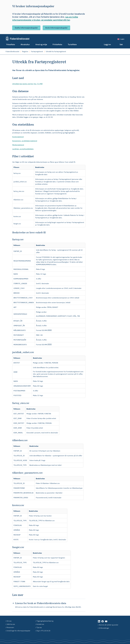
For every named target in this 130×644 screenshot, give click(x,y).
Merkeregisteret (18, 145)
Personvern (10, 627)
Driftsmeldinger (104, 628)
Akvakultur (25, 44)
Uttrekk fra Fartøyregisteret (56, 51)
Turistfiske (72, 44)
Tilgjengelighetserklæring (45, 621)
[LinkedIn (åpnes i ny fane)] (99, 622)
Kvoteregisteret (18, 137)
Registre (25, 51)
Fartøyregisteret (37, 51)
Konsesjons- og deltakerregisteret (25, 141)
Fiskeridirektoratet (12, 51)
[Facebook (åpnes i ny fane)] (103, 622)
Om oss (9, 621)
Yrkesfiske (11, 44)
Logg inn (107, 44)
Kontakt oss (40, 624)
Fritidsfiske (57, 44)
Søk (121, 44)
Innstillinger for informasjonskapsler (18, 631)
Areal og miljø (41, 44)
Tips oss (39, 627)
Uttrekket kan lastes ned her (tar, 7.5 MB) (27, 84)
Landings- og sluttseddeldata (23, 149)
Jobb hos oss (11, 624)
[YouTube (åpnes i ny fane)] (106, 622)
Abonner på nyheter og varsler (109, 625)
